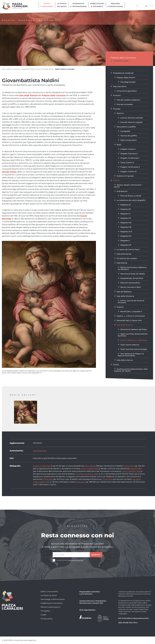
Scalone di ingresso (125, 176)
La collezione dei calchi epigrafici (131, 200)
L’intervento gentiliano (127, 91)
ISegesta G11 (126, 218)
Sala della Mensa (124, 254)
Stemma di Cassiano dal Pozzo (134, 329)
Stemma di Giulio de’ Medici (133, 274)
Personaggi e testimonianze (79, 5)
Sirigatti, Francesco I (129, 154)
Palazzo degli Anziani (126, 77)
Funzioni (117, 95)
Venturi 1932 (129, 466)
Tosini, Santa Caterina (130, 345)
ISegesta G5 (126, 209)
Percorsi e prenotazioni (115, 5)
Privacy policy (47, 619)
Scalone (120, 307)
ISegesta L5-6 (126, 231)
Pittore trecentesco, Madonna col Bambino (132, 268)
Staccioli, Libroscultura (130, 283)
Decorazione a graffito (126, 127)
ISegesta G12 (126, 223)
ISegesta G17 (126, 245)
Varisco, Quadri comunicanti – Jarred (128, 186)
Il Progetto (45, 611)
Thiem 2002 (107, 479)
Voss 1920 (89, 466)
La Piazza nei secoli (62, 5)
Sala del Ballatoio (124, 292)
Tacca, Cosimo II (127, 162)
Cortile (116, 365)
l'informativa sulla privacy (76, 560)
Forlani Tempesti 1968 (131, 471)
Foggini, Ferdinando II (130, 167)
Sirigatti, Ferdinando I (130, 158)
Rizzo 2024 (81, 482)
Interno (39, 69)
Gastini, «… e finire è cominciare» (131, 316)
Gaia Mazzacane (40, 451)
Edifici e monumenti (47, 5)
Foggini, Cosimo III (128, 171)
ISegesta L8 (125, 205)
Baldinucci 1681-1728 (41, 466)
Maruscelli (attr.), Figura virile (129, 320)
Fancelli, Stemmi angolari (132, 122)
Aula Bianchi (122, 191)
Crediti (44, 615)
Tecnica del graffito (129, 136)
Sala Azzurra (122, 263)
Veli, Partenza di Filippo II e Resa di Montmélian (131, 355)
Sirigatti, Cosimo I (128, 149)
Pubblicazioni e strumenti (97, 5)
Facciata (117, 109)
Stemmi (120, 113)
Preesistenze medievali (123, 73)
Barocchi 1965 (136, 468)
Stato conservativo (128, 140)
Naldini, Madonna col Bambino (134, 340)
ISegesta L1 (125, 240)
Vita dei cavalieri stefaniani (128, 100)
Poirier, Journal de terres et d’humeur (131, 302)
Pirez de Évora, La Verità (131, 196)
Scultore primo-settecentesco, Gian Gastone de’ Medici (131, 370)
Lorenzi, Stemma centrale (132, 118)
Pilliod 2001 (48, 479)
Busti (119, 145)
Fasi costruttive (120, 86)
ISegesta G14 (126, 236)
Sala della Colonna (125, 360)
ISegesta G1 (125, 214)
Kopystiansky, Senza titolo (132, 278)
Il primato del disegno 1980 (87, 474)
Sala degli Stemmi (48, 69)
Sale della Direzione (125, 296)
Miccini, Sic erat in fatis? (131, 287)
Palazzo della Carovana (28, 69)
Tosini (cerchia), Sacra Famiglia (134, 349)
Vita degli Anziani (128, 82)
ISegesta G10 (126, 227)
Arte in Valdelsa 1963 (90, 468)
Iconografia (125, 131)
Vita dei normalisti (125, 104)
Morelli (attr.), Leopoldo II (131, 311)
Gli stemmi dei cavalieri (127, 258)
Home (4, 69)
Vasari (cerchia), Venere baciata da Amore (133, 335)
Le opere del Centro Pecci (128, 249)
